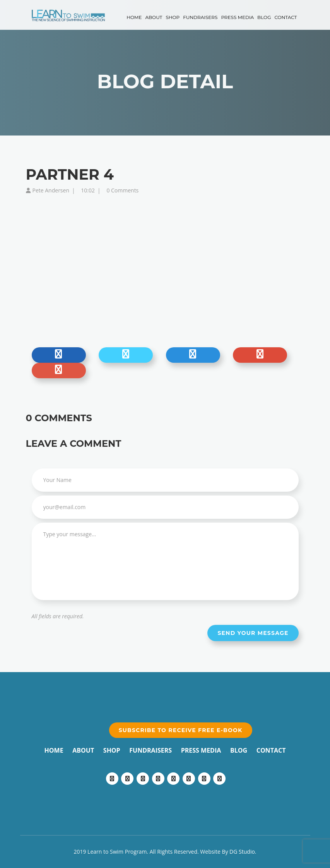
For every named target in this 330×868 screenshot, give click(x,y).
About (154, 17)
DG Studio (242, 852)
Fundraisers (200, 17)
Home (134, 17)
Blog (264, 17)
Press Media (237, 17)
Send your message (253, 633)
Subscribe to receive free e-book (181, 730)
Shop (173, 17)
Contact (286, 17)
